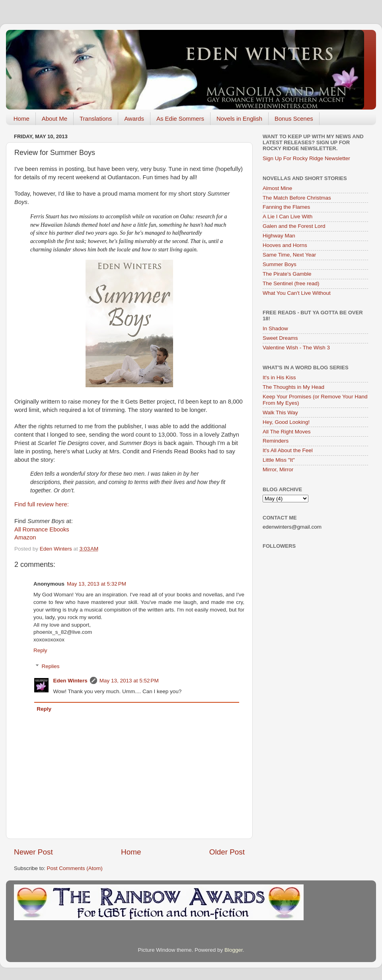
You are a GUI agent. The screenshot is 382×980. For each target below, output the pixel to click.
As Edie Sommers (180, 119)
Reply (40, 650)
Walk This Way (280, 413)
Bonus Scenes (294, 119)
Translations (96, 119)
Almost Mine (277, 188)
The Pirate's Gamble (287, 274)
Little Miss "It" (279, 460)
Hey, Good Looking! (286, 422)
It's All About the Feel (288, 450)
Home (21, 119)
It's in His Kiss (279, 377)
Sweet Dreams (280, 338)
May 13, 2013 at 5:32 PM (96, 584)
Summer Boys (280, 264)
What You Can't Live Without (297, 293)
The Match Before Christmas (297, 198)
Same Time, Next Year (289, 255)
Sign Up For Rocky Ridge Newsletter (306, 158)
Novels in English (239, 119)
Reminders (276, 441)
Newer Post (33, 852)
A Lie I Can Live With (287, 217)
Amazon (25, 537)
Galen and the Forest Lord (294, 226)
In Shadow (275, 328)
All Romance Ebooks (42, 529)
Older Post (227, 852)
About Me (55, 119)
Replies (51, 666)
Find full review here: (42, 504)
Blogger (234, 950)
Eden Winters (70, 681)
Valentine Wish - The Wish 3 (296, 348)
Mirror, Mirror (278, 469)
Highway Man (279, 236)
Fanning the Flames (286, 207)
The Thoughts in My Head (293, 387)
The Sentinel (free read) (291, 283)
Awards (134, 119)
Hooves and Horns (285, 245)
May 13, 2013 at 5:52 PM (129, 681)
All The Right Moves (287, 432)
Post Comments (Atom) (75, 868)
